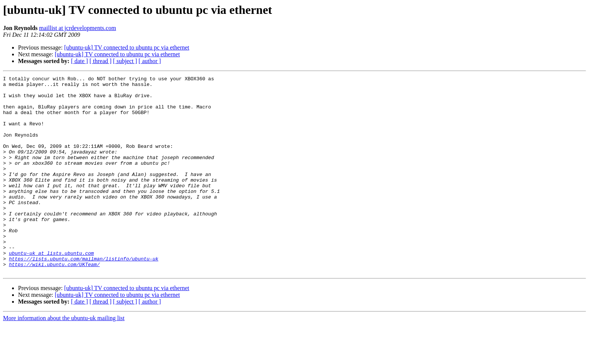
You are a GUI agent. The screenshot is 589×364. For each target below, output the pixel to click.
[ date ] (79, 61)
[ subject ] (125, 61)
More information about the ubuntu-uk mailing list (64, 357)
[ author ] (150, 61)
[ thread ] (100, 61)
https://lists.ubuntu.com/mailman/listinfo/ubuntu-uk (84, 296)
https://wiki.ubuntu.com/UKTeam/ (54, 302)
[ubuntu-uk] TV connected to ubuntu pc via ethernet (127, 47)
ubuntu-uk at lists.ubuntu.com (51, 289)
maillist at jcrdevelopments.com (78, 28)
